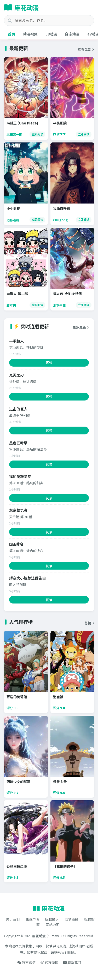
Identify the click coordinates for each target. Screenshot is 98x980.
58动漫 (51, 34)
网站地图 (53, 925)
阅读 (49, 363)
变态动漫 (72, 34)
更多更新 (81, 327)
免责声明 (32, 919)
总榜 (89, 623)
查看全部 (86, 49)
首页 (11, 34)
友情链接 (72, 919)
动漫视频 (30, 34)
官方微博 (49, 962)
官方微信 (26, 962)
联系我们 (72, 962)
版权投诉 (52, 919)
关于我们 (13, 919)
